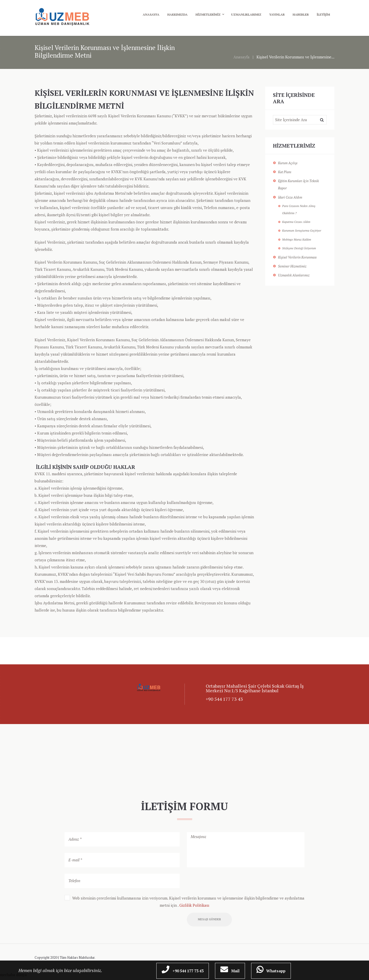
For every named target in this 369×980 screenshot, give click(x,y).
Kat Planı (285, 172)
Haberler (301, 14)
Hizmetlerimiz (208, 14)
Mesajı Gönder (212, 920)
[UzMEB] (184, 757)
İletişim (323, 14)
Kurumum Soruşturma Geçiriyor (302, 231)
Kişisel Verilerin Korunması (297, 257)
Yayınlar (277, 14)
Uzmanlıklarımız (246, 14)
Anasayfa (151, 14)
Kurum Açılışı (288, 163)
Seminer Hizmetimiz (292, 266)
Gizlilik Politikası (194, 905)
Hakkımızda (177, 14)
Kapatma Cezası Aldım (296, 222)
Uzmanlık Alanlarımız (294, 275)
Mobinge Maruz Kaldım (297, 239)
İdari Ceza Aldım (290, 197)
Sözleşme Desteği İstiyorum (299, 248)
